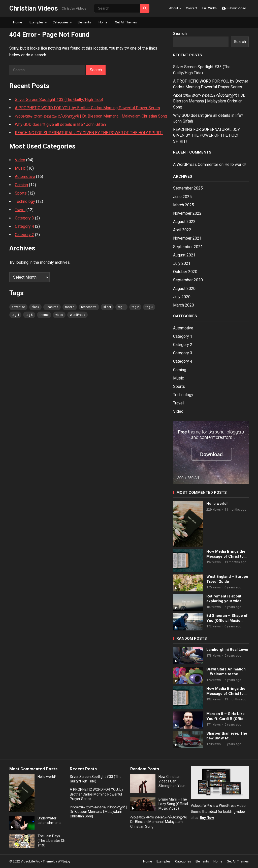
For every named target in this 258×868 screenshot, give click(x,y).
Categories (61, 22)
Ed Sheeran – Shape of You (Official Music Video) (227, 618)
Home (18, 22)
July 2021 (182, 263)
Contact (192, 8)
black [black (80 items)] (35, 307)
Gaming (21, 185)
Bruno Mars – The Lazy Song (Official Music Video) (173, 804)
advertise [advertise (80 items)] (18, 307)
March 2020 (184, 305)
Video (20, 160)
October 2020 (185, 272)
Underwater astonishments (50, 820)
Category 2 (24, 235)
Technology (25, 201)
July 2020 (182, 297)
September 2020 (188, 280)
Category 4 (24, 226)
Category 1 (183, 336)
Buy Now (207, 818)
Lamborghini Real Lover (228, 650)
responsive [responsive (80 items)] (89, 307)
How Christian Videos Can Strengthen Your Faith (172, 781)
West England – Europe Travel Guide (227, 579)
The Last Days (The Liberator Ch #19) (51, 841)
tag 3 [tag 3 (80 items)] (149, 307)
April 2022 (182, 230)
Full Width (209, 8)
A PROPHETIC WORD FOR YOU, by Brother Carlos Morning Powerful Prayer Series (87, 108)
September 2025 (188, 188)
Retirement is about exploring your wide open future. (224, 599)
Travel (20, 210)
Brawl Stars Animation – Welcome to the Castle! (226, 672)
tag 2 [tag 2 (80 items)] (135, 307)
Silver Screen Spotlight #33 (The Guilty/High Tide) (59, 100)
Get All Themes (126, 22)
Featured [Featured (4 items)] (52, 307)
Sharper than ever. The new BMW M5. (227, 736)
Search (180, 34)
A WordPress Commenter (196, 164)
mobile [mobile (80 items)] (70, 307)
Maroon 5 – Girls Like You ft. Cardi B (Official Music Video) (227, 716)
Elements (84, 22)
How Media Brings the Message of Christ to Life (226, 554)
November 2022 (187, 213)
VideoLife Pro (30, 861)
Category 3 (24, 218)
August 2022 (184, 222)
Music (20, 168)
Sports (21, 193)
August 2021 (184, 255)
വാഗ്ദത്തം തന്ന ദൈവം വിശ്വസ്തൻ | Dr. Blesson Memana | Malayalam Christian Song (91, 116)
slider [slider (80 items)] (107, 307)
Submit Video (234, 8)
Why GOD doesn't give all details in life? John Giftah (60, 124)
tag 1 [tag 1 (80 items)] (121, 307)
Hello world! (235, 164)
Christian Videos (34, 8)
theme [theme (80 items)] (44, 315)
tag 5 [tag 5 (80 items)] (29, 315)
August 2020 (184, 289)
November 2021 (187, 238)
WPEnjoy (64, 861)
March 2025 (184, 205)
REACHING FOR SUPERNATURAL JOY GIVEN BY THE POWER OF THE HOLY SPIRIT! (89, 133)
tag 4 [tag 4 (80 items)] (15, 315)
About (174, 8)
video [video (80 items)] (59, 315)
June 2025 (182, 197)
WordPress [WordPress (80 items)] (77, 315)
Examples (37, 22)
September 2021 (188, 247)
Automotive (25, 177)
